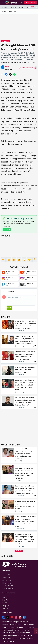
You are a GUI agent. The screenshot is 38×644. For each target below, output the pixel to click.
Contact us (7, 580)
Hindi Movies (5, 41)
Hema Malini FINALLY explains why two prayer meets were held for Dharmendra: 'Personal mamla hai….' (24, 454)
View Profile (9, 69)
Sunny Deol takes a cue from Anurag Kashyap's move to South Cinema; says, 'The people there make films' (25, 340)
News (4, 7)
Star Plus (6, 597)
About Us (6, 575)
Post (9, 308)
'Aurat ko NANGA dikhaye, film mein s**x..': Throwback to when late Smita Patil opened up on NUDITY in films (25, 385)
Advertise (6, 577)
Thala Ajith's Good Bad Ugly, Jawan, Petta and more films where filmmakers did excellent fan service (25, 325)
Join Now (7, 229)
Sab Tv (5, 608)
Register (34, 3)
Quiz (29, 7)
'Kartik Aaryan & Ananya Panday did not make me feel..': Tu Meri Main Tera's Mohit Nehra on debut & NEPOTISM (25, 473)
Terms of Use (8, 586)
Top (36, 631)
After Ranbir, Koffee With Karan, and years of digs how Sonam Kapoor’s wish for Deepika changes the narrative (24, 539)
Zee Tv (5, 600)
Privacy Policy (8, 588)
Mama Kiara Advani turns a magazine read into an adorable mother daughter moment (25, 505)
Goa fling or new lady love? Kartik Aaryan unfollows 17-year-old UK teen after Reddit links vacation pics (25, 490)
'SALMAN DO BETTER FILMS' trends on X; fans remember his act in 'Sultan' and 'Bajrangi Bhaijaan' (25, 401)
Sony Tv (6, 606)
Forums (13, 7)
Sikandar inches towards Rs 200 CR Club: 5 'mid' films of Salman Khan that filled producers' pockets (25, 355)
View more (19, 551)
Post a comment (26, 68)
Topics (22, 7)
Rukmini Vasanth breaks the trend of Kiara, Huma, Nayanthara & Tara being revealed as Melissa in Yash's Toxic (25, 521)
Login (27, 3)
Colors (5, 603)
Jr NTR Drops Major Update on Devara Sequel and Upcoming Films (25, 370)
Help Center (7, 583)
